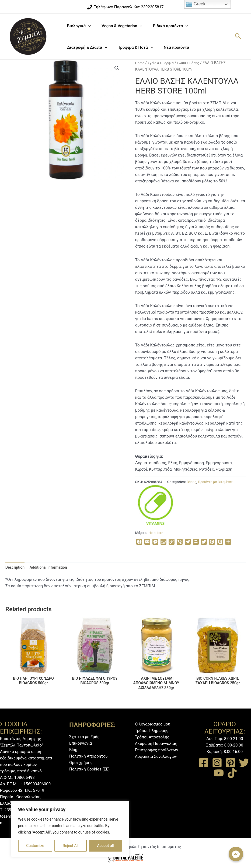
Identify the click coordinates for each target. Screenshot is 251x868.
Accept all (106, 846)
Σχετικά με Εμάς (84, 737)
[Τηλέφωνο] (125, 7)
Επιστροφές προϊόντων (156, 750)
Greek (196, 4)
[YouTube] (219, 773)
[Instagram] (217, 763)
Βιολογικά (78, 26)
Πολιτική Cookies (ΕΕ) (89, 769)
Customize (35, 846)
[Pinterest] (231, 763)
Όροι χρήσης (81, 763)
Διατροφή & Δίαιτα (86, 47)
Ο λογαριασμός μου (153, 724)
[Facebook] (204, 763)
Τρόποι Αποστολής (152, 737)
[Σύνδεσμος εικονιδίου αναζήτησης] (238, 37)
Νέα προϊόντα (170, 47)
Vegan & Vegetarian (118, 26)
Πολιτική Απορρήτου (88, 756)
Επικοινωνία (81, 743)
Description (16, 568)
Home (140, 63)
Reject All (71, 846)
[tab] (16, 568)
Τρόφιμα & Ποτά (131, 47)
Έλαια (185, 63)
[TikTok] (232, 773)
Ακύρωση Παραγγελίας (156, 744)
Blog (73, 750)
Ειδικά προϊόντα (164, 26)
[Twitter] (244, 763)
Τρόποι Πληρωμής (152, 731)
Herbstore (156, 533)
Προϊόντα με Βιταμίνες (218, 482)
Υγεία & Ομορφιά (163, 63)
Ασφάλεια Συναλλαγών (156, 756)
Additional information (52, 568)
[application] (87, 26)
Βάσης (199, 63)
